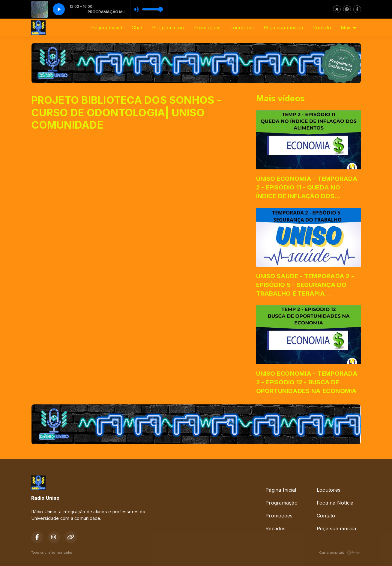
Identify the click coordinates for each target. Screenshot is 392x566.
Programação (168, 28)
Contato (322, 28)
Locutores (242, 28)
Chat (137, 28)
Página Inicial (106, 28)
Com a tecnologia (340, 553)
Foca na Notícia (335, 503)
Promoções (207, 28)
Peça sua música (283, 28)
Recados (275, 529)
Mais (348, 28)
